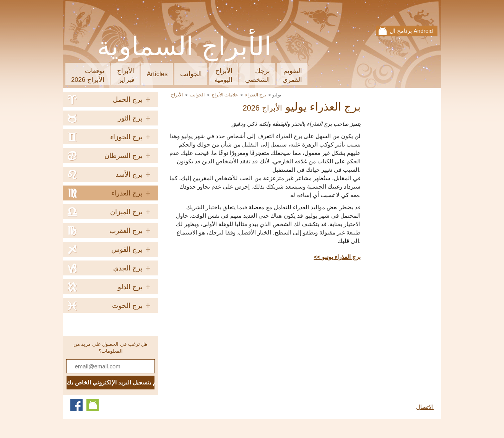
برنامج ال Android (411, 31)
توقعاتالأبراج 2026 (88, 75)
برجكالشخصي (258, 75)
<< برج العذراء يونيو (337, 257)
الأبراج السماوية (185, 46)
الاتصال (425, 407)
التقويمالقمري (292, 75)
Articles (157, 74)
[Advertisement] (296, 322)
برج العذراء (256, 95)
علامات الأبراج (225, 95)
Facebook (76, 405)
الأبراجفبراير (126, 75)
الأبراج (177, 95)
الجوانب (191, 74)
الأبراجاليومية (224, 75)
